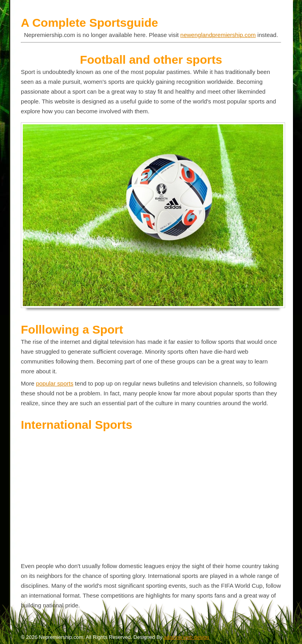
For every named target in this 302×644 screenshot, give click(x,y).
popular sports (54, 383)
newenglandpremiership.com (218, 35)
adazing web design (187, 637)
